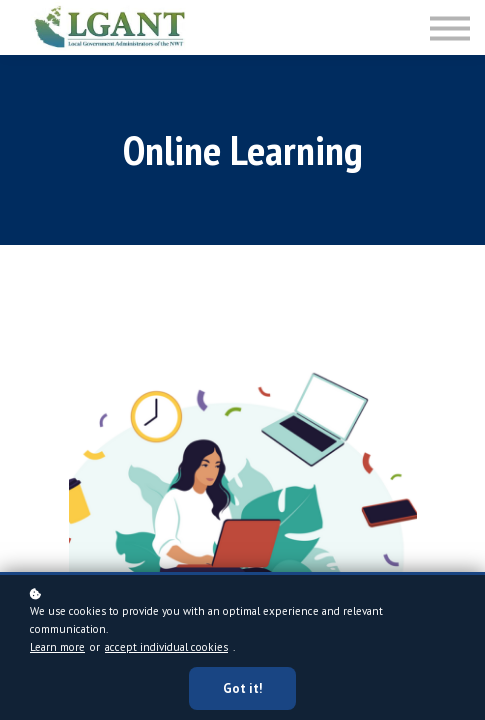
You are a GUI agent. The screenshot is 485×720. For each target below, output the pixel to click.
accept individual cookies (166, 648)
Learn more (57, 648)
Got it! (242, 689)
